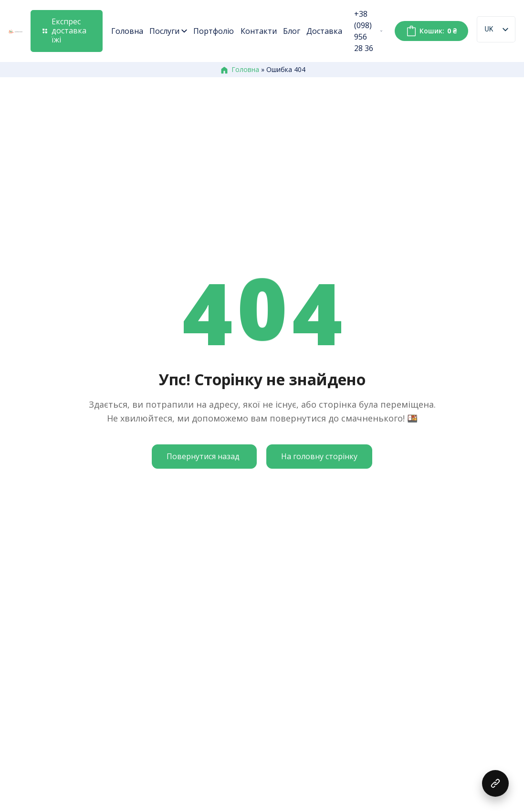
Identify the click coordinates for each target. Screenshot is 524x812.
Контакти (259, 31)
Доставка (324, 31)
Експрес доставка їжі (64, 31)
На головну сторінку (319, 456)
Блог (292, 31)
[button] (495, 783)
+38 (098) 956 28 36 (368, 31)
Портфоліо (214, 31)
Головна (127, 31)
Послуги (168, 31)
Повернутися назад (203, 456)
